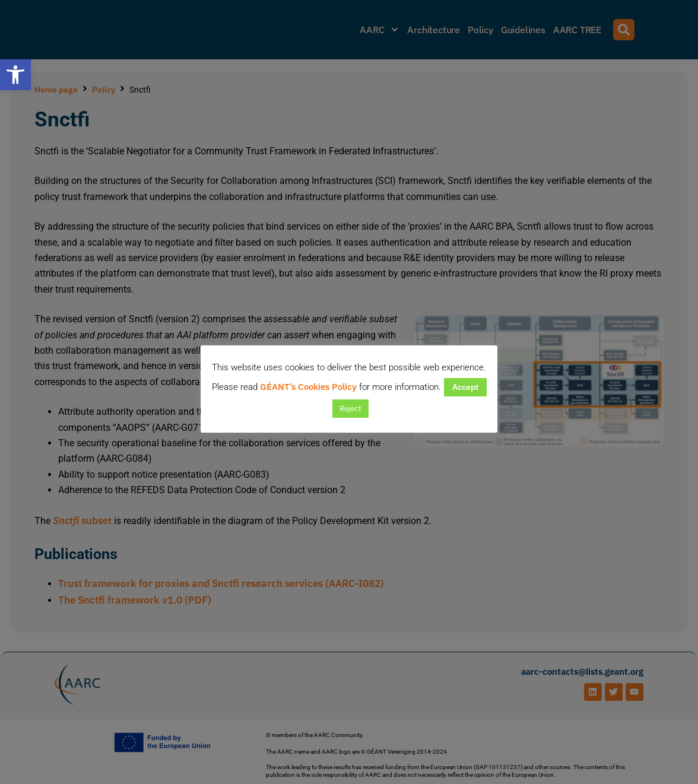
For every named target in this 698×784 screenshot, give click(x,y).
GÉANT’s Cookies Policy (308, 387)
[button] (15, 75)
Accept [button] (465, 387)
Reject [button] (350, 409)
